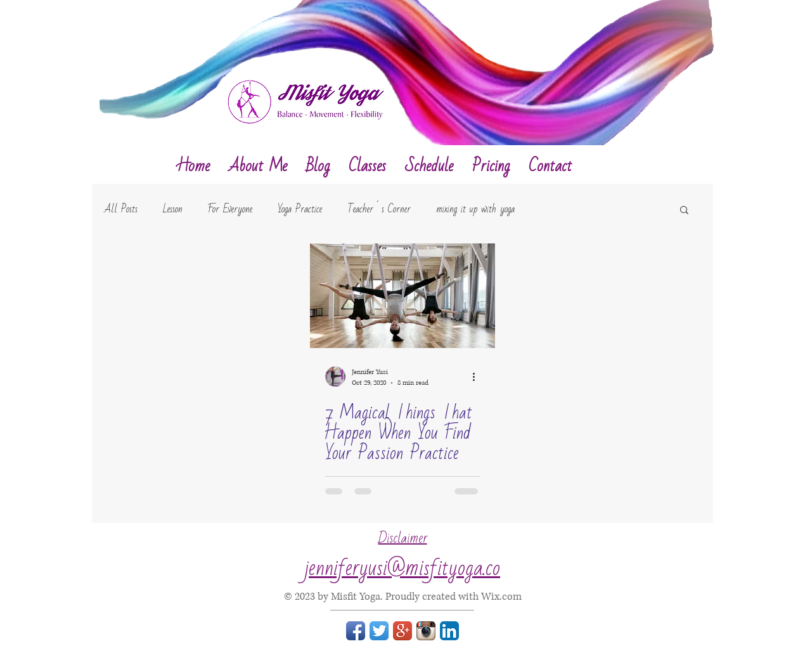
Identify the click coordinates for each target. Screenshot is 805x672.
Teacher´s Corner (379, 209)
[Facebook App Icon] (356, 631)
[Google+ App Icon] (402, 631)
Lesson (173, 209)
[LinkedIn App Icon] (449, 631)
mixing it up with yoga (475, 209)
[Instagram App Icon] (426, 631)
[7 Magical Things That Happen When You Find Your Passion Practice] (402, 296)
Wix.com (501, 597)
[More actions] (478, 377)
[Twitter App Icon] (379, 631)
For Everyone (230, 209)
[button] (684, 211)
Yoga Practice (300, 209)
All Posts (121, 209)
